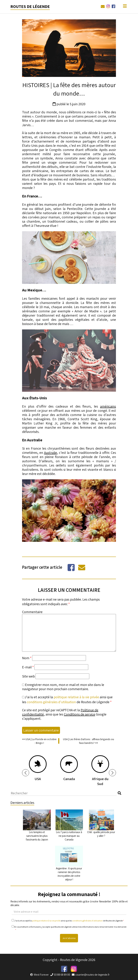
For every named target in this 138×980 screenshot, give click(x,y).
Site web (28, 676)
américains (108, 406)
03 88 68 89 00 (60, 975)
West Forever (40, 975)
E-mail (28, 667)
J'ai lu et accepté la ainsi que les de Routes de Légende (68, 921)
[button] (26, 773)
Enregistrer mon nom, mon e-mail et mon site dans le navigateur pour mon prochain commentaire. (63, 687)
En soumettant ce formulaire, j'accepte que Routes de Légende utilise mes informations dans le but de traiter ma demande (69, 928)
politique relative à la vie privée (76, 697)
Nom (27, 658)
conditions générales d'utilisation (51, 702)
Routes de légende (30, 6)
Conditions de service (79, 714)
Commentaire (32, 612)
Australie (51, 453)
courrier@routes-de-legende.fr (91, 975)
